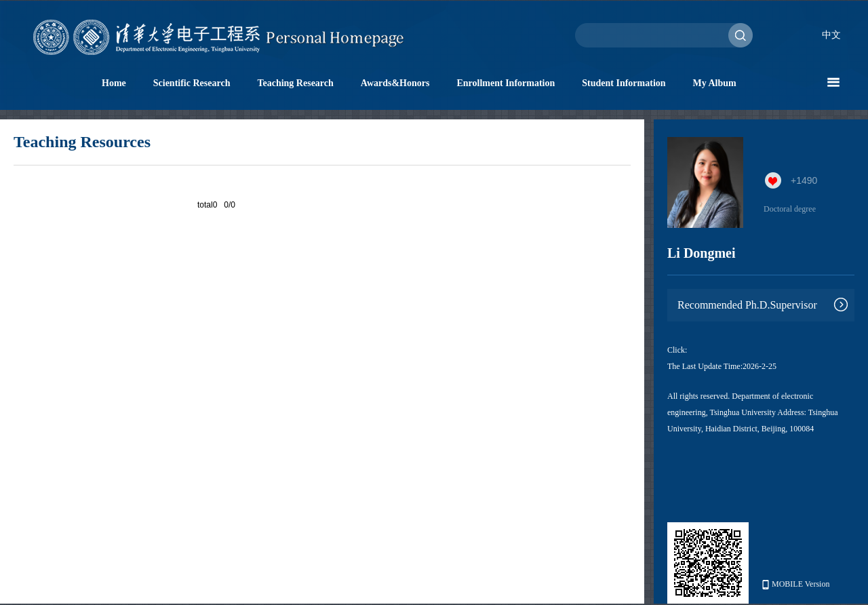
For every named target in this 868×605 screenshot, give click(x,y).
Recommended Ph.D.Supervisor (747, 305)
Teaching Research (295, 83)
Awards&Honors (395, 83)
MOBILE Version (796, 584)
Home (114, 83)
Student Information (624, 83)
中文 (831, 35)
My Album (715, 83)
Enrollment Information (506, 83)
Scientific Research (192, 83)
